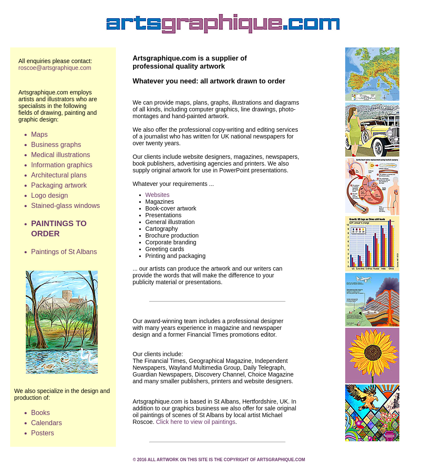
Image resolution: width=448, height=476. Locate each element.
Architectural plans (59, 175)
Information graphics (62, 165)
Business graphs (56, 145)
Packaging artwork (59, 185)
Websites (158, 195)
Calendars (47, 423)
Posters (43, 433)
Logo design (50, 195)
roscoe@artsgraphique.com (55, 68)
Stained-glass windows (66, 206)
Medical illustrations (61, 155)
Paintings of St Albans (64, 252)
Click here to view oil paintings (196, 422)
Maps (40, 134)
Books (42, 413)
